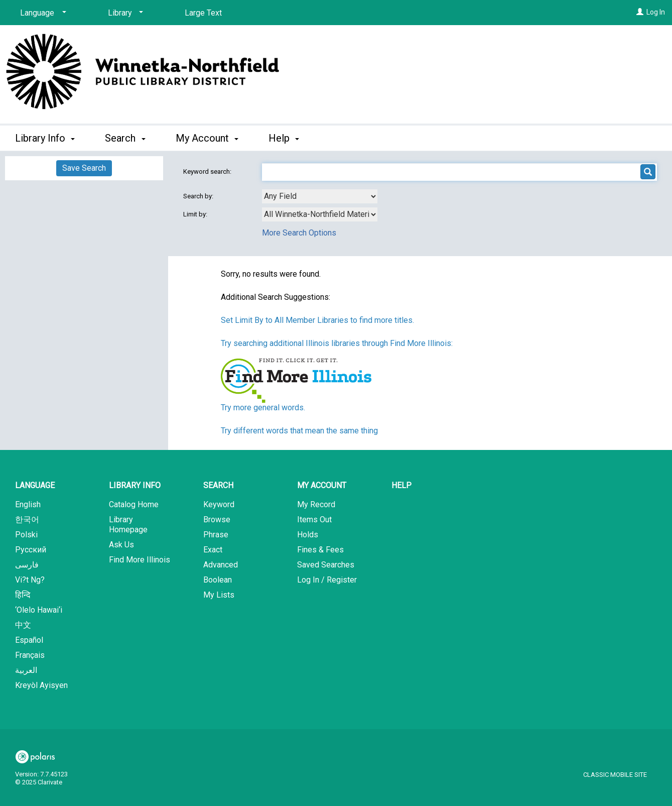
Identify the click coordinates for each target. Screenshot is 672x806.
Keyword (219, 504)
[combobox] (320, 196)
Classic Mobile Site (615, 775)
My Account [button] (207, 138)
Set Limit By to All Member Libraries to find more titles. (317, 320)
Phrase (216, 535)
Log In (656, 12)
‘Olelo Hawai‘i (39, 610)
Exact (213, 550)
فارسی (27, 565)
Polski (26, 535)
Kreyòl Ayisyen (41, 685)
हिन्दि (23, 595)
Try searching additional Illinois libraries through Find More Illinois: (337, 343)
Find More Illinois (140, 560)
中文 (23, 625)
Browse (217, 520)
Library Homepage (128, 525)
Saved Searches (326, 565)
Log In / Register (327, 580)
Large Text (203, 13)
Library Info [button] (45, 138)
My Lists (219, 595)
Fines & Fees (320, 550)
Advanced (221, 565)
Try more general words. (263, 408)
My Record (316, 504)
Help (401, 485)
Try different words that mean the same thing (299, 431)
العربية (26, 670)
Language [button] (35, 485)
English (28, 504)
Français (30, 655)
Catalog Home (134, 504)
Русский (31, 550)
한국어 (27, 520)
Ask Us (121, 545)
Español (29, 640)
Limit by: (196, 214)
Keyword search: (208, 171)
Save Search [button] (84, 168)
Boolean (218, 580)
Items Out (314, 520)
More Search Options (299, 233)
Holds (308, 535)
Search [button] (125, 138)
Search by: (199, 196)
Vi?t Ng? (30, 580)
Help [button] (284, 138)
